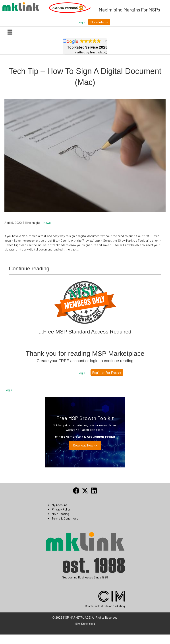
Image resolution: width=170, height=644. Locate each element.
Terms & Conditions (65, 518)
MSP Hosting (60, 514)
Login (8, 390)
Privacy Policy (61, 509)
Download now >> (85, 445)
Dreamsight (88, 624)
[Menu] (10, 32)
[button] (81, 22)
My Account (59, 505)
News (47, 223)
